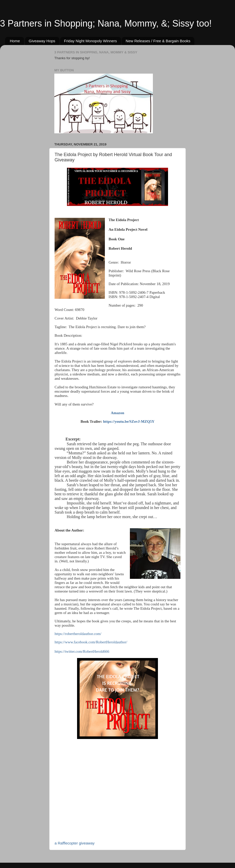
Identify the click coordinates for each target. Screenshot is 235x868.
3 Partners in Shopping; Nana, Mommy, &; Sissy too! (106, 23)
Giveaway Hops (42, 41)
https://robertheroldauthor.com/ (78, 634)
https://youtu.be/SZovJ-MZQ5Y (129, 421)
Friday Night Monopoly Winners (90, 41)
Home (15, 41)
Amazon (118, 413)
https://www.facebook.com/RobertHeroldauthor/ (91, 642)
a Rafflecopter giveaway (75, 843)
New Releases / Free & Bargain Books (158, 41)
